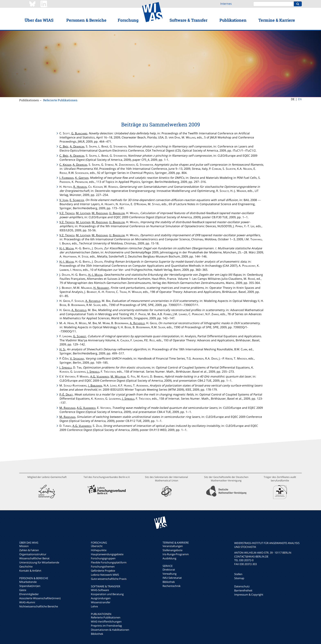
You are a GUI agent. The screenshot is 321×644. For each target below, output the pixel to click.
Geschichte (26, 566)
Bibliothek (97, 634)
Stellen (238, 574)
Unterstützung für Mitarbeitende (39, 562)
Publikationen (233, 20)
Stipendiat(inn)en (30, 586)
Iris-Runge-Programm (176, 554)
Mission (24, 546)
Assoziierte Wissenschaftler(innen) (40, 598)
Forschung (128, 20)
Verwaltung (170, 574)
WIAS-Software (100, 590)
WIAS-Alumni (27, 602)
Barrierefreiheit (243, 590)
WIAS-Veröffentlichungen (106, 622)
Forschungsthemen (103, 566)
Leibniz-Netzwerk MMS (105, 575)
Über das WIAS (39, 20)
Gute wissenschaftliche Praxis (109, 579)
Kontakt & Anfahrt (30, 571)
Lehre (94, 606)
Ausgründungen (101, 598)
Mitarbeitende (28, 582)
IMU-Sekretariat (172, 578)
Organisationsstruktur (33, 554)
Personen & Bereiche (86, 20)
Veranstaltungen (173, 546)
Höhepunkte (99, 550)
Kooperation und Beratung (107, 594)
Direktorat (169, 570)
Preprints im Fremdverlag (106, 626)
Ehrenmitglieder (29, 594)
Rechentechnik (172, 586)
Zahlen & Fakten (29, 550)
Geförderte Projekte (103, 571)
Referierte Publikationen (60, 100)
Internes (226, 4)
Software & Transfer (188, 20)
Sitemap (239, 578)
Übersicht (97, 546)
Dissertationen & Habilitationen (110, 630)
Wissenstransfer (101, 602)
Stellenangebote (172, 550)
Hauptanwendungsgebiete (107, 554)
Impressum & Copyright (249, 595)
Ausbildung (169, 558)
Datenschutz (242, 586)
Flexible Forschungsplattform (109, 562)
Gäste (23, 590)
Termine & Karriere (277, 20)
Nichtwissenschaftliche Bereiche (39, 606)
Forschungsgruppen (103, 558)
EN (300, 99)
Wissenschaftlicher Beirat (34, 558)
